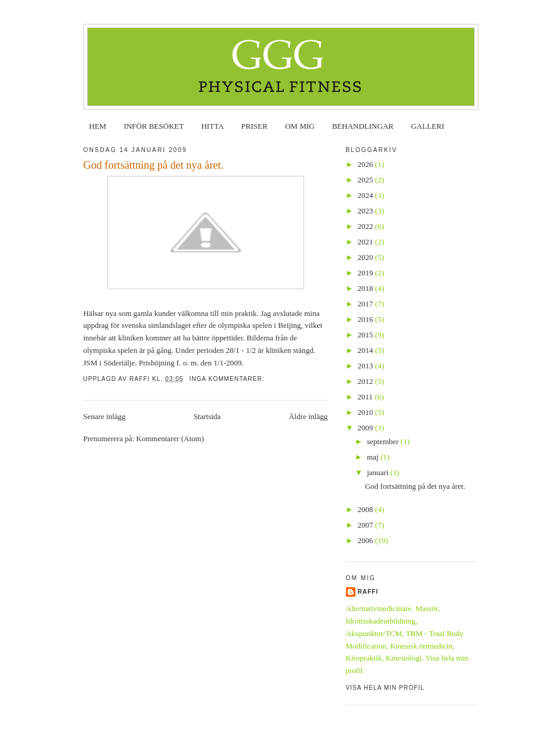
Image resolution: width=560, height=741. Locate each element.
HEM (98, 126)
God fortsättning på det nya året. (154, 165)
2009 (366, 428)
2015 (366, 335)
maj (374, 457)
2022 (366, 226)
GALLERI (428, 126)
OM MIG (300, 126)
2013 (366, 366)
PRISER (255, 126)
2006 (366, 540)
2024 (366, 195)
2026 (366, 164)
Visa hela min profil (385, 688)
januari (378, 472)
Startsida (208, 416)
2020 (366, 257)
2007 (366, 525)
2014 (366, 350)
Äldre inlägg (308, 416)
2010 (366, 412)
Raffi (368, 592)
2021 (366, 242)
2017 (366, 304)
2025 (366, 180)
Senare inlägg (105, 416)
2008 (366, 509)
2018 (366, 288)
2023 (366, 211)
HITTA (212, 126)
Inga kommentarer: (228, 379)
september (384, 441)
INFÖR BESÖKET (154, 126)
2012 (366, 381)
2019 (366, 273)
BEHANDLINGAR (363, 126)
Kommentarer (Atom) (170, 438)
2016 (366, 319)
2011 (366, 397)
